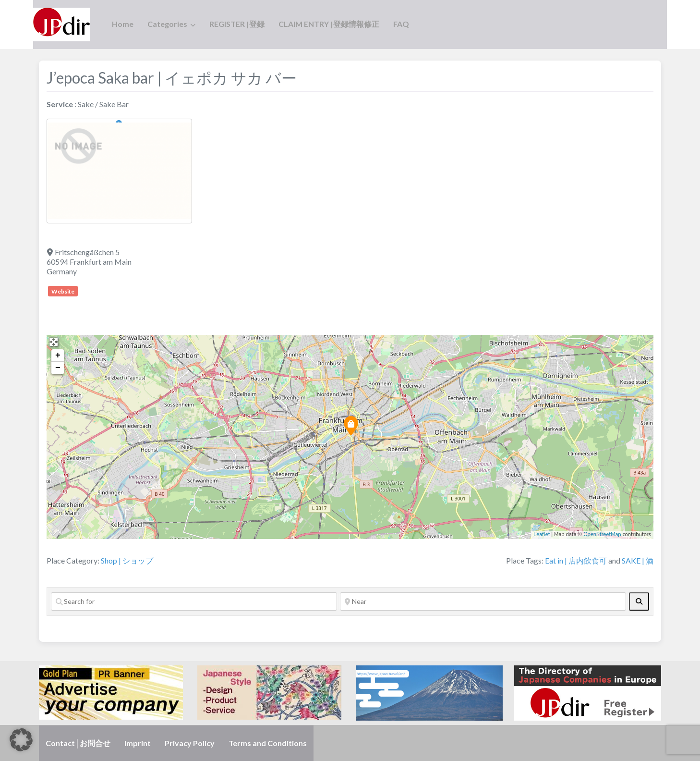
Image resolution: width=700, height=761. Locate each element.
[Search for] (194, 601)
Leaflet (542, 534)
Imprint (138, 743)
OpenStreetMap (602, 534)
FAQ (401, 24)
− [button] (58, 368)
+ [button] (58, 356)
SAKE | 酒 (638, 560)
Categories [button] (167, 24)
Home (123, 24)
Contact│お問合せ (78, 743)
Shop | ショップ (127, 560)
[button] (21, 740)
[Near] (483, 601)
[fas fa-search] (639, 601)
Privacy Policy (190, 743)
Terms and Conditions (268, 743)
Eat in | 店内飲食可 (576, 560)
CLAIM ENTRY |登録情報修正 (329, 24)
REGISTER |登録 (237, 24)
